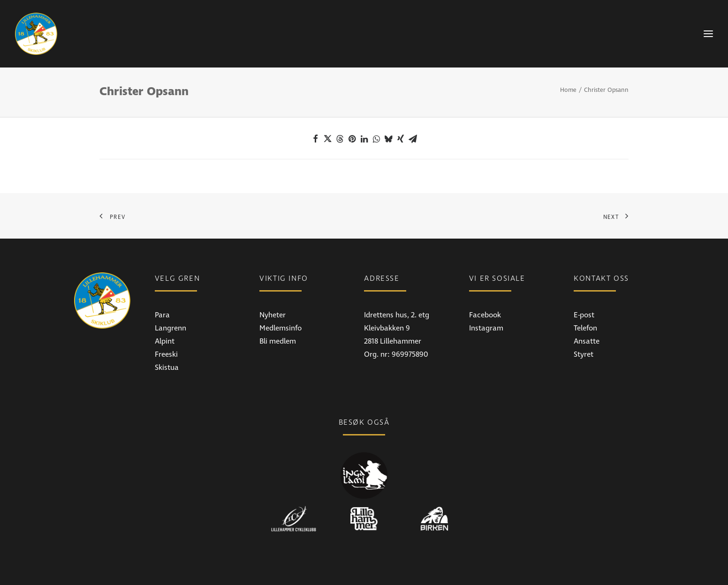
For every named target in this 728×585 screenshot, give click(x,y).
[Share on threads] (340, 139)
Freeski (166, 354)
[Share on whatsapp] (376, 139)
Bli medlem (278, 341)
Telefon (585, 328)
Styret (584, 354)
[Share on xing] (401, 139)
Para (162, 315)
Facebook (485, 315)
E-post (584, 315)
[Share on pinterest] (352, 139)
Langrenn (171, 328)
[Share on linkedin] (364, 139)
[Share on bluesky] (388, 139)
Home (568, 90)
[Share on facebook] (315, 139)
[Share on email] (413, 139)
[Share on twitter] (327, 139)
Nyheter (273, 315)
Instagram (486, 328)
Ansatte (587, 341)
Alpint (165, 341)
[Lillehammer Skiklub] (36, 34)
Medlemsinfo (281, 328)
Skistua (167, 367)
